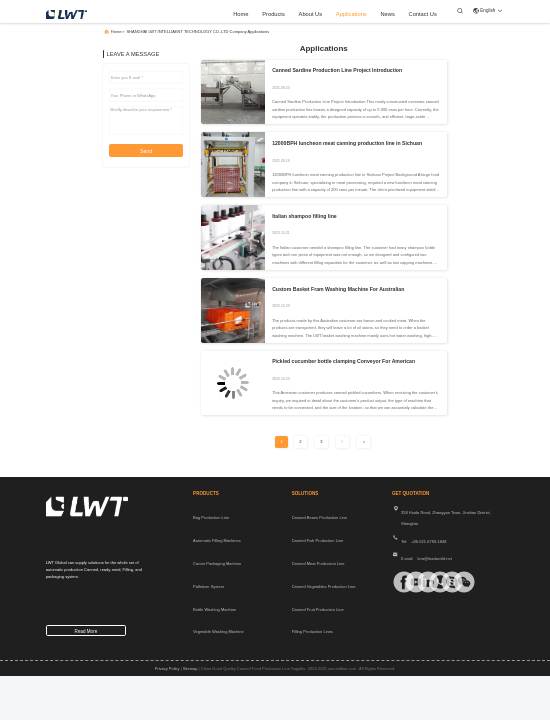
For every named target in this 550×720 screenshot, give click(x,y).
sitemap (190, 668)
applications (351, 14)
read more (86, 631)
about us (311, 14)
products (273, 14)
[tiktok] (408, 582)
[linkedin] (420, 582)
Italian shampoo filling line (304, 216)
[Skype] (444, 582)
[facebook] (396, 582)
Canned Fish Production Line (318, 540)
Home (116, 31)
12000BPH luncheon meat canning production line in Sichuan (347, 143)
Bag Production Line (211, 517)
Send (146, 151)
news (387, 14)
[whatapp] (432, 582)
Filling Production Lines (312, 631)
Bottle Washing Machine (214, 609)
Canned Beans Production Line (319, 517)
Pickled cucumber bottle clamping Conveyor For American (343, 361)
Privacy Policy (167, 668)
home (240, 14)
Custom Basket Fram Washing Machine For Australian (338, 289)
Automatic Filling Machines (217, 540)
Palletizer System (208, 586)
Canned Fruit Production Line (318, 609)
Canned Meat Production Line (318, 563)
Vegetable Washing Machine (218, 631)
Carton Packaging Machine (217, 563)
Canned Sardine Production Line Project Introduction (337, 70)
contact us (423, 14)
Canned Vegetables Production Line (324, 586)
